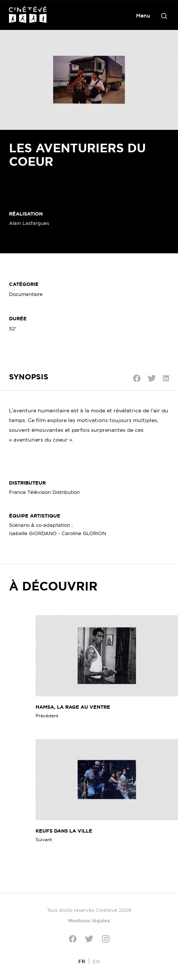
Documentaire (26, 294)
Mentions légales (89, 921)
